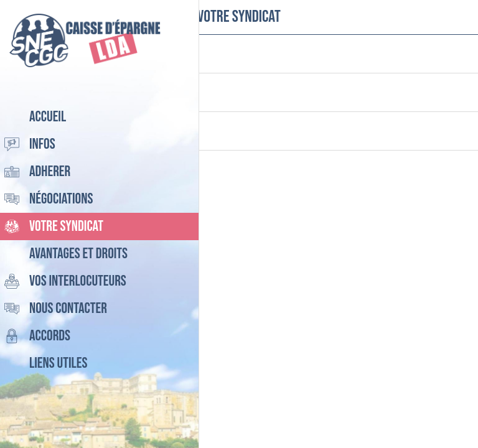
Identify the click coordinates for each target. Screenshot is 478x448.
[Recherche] (428, 17)
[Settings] (461, 17)
